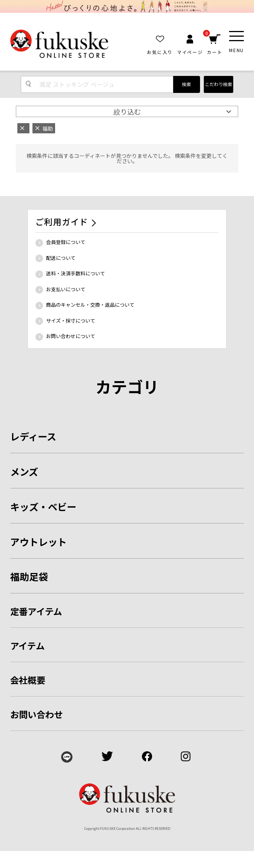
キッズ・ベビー (43, 507)
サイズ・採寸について (71, 320)
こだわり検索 (219, 84)
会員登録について (66, 242)
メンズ (24, 471)
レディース (33, 436)
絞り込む (127, 111)
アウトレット (38, 542)
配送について (61, 258)
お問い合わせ (36, 714)
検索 (186, 84)
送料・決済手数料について (75, 273)
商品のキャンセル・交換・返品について (90, 305)
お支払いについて (66, 289)
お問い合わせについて (71, 336)
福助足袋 (29, 576)
